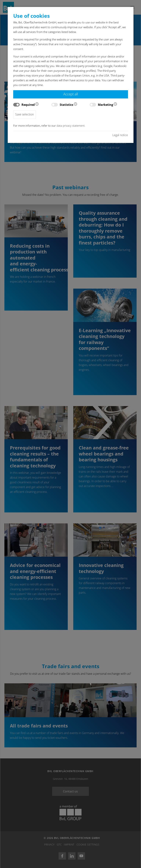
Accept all (71, 94)
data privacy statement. (71, 126)
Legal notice (120, 135)
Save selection (25, 114)
